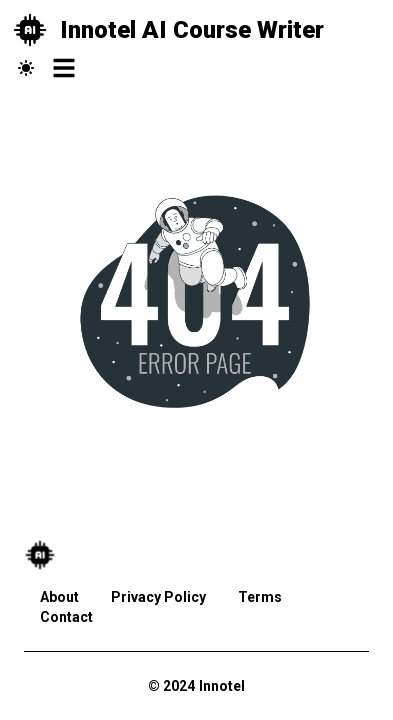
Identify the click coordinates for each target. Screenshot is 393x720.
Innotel (222, 686)
